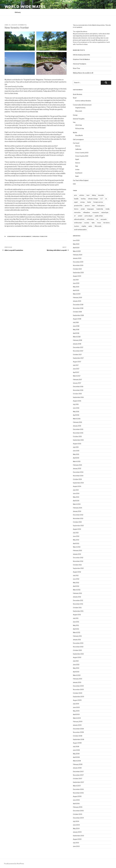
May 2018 (76, 330)
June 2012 (76, 579)
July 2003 (76, 843)
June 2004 (76, 825)
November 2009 (78, 690)
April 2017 (76, 372)
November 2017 (78, 351)
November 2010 (78, 647)
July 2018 (76, 322)
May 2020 (76, 244)
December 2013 (78, 515)
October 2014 (77, 479)
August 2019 (77, 276)
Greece (78, 163)
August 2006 (77, 796)
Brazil (75, 98)
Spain (77, 176)
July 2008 (76, 747)
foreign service (98, 202)
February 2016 (77, 422)
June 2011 (76, 622)
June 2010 (76, 665)
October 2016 (77, 394)
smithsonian (78, 223)
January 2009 (77, 725)
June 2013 (76, 536)
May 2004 (76, 828)
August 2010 (77, 657)
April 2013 (76, 543)
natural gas (105, 212)
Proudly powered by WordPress (14, 864)
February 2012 (77, 593)
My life (75, 133)
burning (83, 199)
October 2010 (77, 650)
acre (75, 195)
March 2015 (77, 461)
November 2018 (78, 308)
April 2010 (76, 672)
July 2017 (76, 365)
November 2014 (78, 476)
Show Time (77, 68)
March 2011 (77, 632)
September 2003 (78, 836)
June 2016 (76, 408)
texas (99, 223)
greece (87, 206)
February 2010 (78, 679)
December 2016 (78, 387)
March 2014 (77, 504)
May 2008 (76, 754)
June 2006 (76, 800)
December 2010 (78, 643)
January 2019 (77, 301)
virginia (84, 226)
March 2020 (77, 251)
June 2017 (76, 369)
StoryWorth (79, 135)
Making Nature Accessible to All (83, 73)
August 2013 (77, 529)
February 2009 (78, 722)
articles (82, 195)
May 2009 (76, 711)
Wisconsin (79, 111)
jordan (83, 209)
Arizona (78, 146)
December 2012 (78, 558)
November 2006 (78, 793)
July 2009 (76, 704)
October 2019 (77, 269)
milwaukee (87, 212)
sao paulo (104, 219)
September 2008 (79, 739)
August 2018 (77, 319)
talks (93, 223)
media (107, 209)
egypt (76, 202)
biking (94, 195)
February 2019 (77, 298)
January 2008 (77, 768)
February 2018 (77, 340)
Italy (77, 166)
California (78, 149)
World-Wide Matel (25, 7)
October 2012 (77, 565)
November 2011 (78, 604)
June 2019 (76, 283)
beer (88, 195)
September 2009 (79, 697)
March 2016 (77, 419)
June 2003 (76, 846)
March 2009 (77, 718)
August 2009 (77, 700)
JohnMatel (22, 25)
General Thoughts (79, 119)
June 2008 (76, 750)
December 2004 (78, 818)
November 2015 (78, 433)
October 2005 (78, 814)
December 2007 (78, 771)
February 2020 (78, 255)
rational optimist (79, 219)
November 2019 (78, 265)
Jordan (77, 170)
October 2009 (78, 693)
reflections (90, 219)
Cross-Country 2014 (82, 156)
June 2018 (76, 326)
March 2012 (77, 590)
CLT (102, 199)
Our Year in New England (81, 180)
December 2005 (78, 811)
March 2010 (77, 675)
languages (91, 209)
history (76, 209)
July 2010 (76, 661)
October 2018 (77, 312)
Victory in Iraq (80, 128)
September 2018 (78, 315)
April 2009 (76, 714)
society (87, 223)
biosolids (101, 195)
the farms (107, 223)
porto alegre (89, 216)
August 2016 (77, 401)
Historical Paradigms (80, 64)
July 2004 (76, 821)
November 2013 (78, 518)
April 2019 (76, 290)
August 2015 (77, 444)
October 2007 (78, 779)
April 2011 (76, 629)
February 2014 (77, 508)
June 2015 (76, 451)
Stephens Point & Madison (81, 59)
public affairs (99, 216)
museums (96, 212)
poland (80, 216)
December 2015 (78, 429)
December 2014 (78, 472)
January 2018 (77, 344)
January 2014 (77, 511)
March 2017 (77, 376)
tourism (77, 226)
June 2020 (76, 240)
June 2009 (76, 707)
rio (97, 219)
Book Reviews (78, 94)
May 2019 (76, 287)
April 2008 (76, 757)
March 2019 (77, 294)
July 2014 (76, 490)
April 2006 (76, 804)
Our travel (76, 143)
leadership (100, 209)
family (89, 202)
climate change (93, 199)
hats (93, 206)
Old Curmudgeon (78, 139)
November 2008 (78, 732)
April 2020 (76, 248)
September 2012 (78, 568)
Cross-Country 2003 (82, 153)
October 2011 (77, 608)
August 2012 (77, 572)
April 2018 (76, 333)
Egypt (77, 159)
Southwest (79, 173)
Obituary (18, 12)
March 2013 (77, 547)
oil (75, 216)
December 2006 (78, 789)
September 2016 (78, 397)
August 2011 (77, 615)
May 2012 (76, 583)
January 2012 (77, 597)
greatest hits (78, 206)
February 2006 (78, 807)
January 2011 (77, 640)
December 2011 (78, 600)
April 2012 (76, 586)
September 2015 (78, 440)
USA (74, 184)
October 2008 (78, 736)
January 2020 (77, 258)
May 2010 (76, 668)
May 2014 (76, 497)
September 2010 (78, 654)
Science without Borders (83, 101)
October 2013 (77, 522)
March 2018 (77, 337)
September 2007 (78, 782)
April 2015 (76, 458)
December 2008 (78, 729)
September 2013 (78, 526)
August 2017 (77, 362)
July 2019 (76, 280)
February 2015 (77, 465)
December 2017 (78, 347)
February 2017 (77, 379)
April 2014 (76, 501)
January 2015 (77, 469)
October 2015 (77, 436)
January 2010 (77, 682)
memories (77, 212)
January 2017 (77, 383)
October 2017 (77, 355)
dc (106, 199)
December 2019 (78, 262)
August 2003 (77, 839)
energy (82, 202)
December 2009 (78, 686)
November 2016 (78, 390)
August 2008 (77, 743)
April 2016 (76, 415)
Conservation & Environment (19, 236)
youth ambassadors (80, 230)
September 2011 (78, 611)
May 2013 (76, 540)
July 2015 (76, 447)
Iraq (74, 122)
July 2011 (76, 618)
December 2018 (78, 305)
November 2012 (78, 561)
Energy (75, 115)
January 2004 (77, 832)
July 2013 (76, 533)
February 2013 (77, 550)
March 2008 (77, 761)
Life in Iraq (79, 125)
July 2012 (76, 575)
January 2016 (77, 426)
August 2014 (77, 486)
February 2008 (78, 764)
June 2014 (76, 493)
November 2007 (78, 775)
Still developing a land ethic (82, 55)
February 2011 (77, 636)
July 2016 (76, 404)
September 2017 (78, 358)
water (90, 226)
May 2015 (76, 454)
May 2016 (76, 412)
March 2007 (77, 786)
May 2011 (76, 625)
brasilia (76, 199)
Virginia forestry (40, 236)
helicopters (101, 206)
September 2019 (78, 273)
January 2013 (77, 554)
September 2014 (78, 483)
